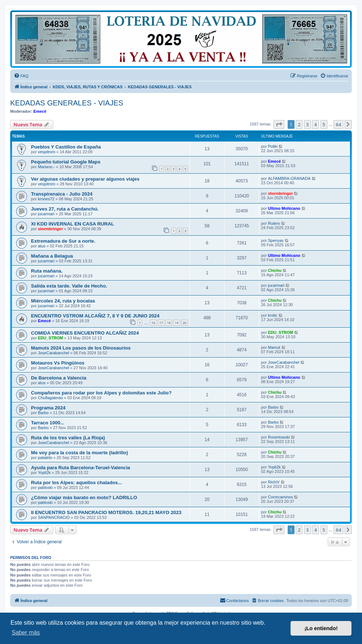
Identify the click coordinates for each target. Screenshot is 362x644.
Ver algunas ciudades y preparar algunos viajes (85, 179)
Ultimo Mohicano (284, 208)
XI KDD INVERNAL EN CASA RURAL (73, 224)
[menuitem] (21, 76)
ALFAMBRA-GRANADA (289, 178)
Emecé (40, 111)
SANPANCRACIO (54, 517)
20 (184, 323)
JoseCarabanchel (54, 353)
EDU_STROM (50, 338)
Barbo (43, 413)
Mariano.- (46, 167)
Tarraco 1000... (48, 423)
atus (42, 246)
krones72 (46, 199)
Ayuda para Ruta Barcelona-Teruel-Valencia (81, 468)
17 (161, 323)
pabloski (45, 487)
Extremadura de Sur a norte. (63, 241)
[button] (279, 124)
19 (176, 323)
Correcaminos (280, 497)
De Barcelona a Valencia (59, 378)
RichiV (274, 482)
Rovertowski (279, 437)
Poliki (273, 146)
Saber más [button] (26, 633)
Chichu (275, 270)
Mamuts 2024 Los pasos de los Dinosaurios (81, 348)
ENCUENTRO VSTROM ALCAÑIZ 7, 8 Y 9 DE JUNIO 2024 (95, 316)
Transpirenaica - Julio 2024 (62, 194)
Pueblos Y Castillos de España (66, 147)
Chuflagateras (50, 398)
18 (169, 323)
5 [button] (324, 124)
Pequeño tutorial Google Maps (66, 162)
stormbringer (280, 193)
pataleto (45, 458)
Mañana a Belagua (52, 256)
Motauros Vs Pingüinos (58, 363)
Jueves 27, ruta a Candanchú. (65, 209)
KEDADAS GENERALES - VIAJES (67, 103)
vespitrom (47, 152)
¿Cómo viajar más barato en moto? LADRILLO (84, 498)
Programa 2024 (48, 408)
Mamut (274, 347)
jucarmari (46, 214)
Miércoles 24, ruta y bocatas (63, 301)
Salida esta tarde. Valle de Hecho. (69, 286)
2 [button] (299, 124)
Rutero (274, 223)
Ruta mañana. (47, 271)
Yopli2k (44, 473)
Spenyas (276, 240)
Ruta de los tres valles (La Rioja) (68, 438)
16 (153, 323)
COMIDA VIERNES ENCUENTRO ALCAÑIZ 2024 (85, 333)
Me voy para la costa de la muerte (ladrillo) (79, 453)
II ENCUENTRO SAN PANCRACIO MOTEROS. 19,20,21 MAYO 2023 (106, 512)
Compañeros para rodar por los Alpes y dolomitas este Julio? (101, 393)
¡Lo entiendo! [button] (321, 628)
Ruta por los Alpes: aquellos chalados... (76, 483)
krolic (273, 315)
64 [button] (338, 124)
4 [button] (316, 124)
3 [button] (307, 124)
